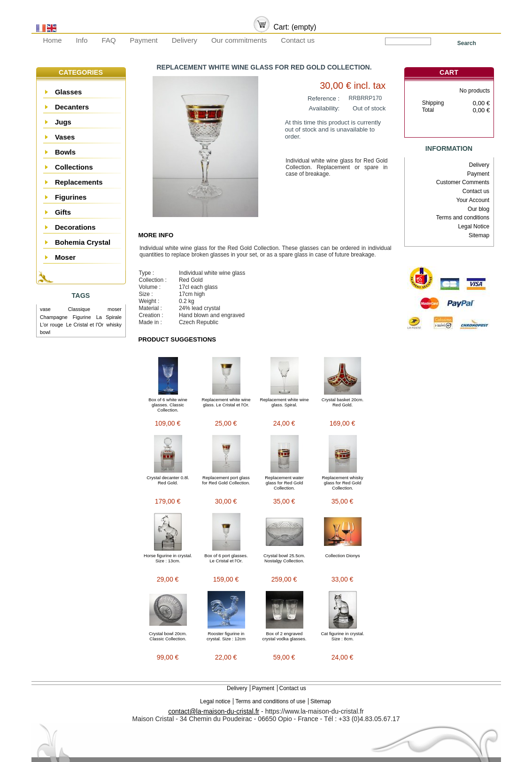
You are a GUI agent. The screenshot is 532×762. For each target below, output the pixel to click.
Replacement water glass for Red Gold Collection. (284, 483)
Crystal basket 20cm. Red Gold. (343, 402)
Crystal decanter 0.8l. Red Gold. (168, 480)
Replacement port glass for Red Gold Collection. (226, 480)
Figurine (82, 317)
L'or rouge (51, 325)
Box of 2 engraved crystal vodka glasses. (285, 636)
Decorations (75, 227)
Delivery (185, 40)
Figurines (71, 197)
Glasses (69, 92)
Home (53, 40)
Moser (65, 257)
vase (45, 309)
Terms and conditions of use (270, 701)
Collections (74, 167)
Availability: (324, 108)
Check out (463, 129)
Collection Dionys (342, 556)
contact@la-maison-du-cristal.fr (214, 711)
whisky (114, 325)
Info (82, 40)
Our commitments (239, 40)
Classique (79, 309)
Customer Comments (463, 182)
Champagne (54, 317)
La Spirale (109, 317)
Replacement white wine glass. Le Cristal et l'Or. (226, 402)
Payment (144, 40)
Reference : (324, 98)
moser (115, 309)
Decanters (72, 107)
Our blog (478, 209)
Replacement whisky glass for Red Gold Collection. (343, 483)
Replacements (79, 182)
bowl (45, 332)
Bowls (65, 152)
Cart (449, 72)
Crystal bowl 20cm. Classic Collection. (168, 636)
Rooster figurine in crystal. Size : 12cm (226, 636)
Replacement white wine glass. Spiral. (285, 402)
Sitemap (479, 235)
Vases (65, 137)
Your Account (473, 200)
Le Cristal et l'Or (85, 325)
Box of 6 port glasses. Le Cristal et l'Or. (226, 558)
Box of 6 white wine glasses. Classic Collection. (168, 405)
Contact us (298, 40)
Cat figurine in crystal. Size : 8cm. (342, 636)
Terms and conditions (463, 218)
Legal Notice (474, 226)
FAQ (109, 40)
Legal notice (215, 701)
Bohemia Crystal (83, 242)
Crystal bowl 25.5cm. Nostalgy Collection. (284, 558)
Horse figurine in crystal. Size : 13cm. (168, 558)
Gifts (63, 212)
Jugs (63, 122)
